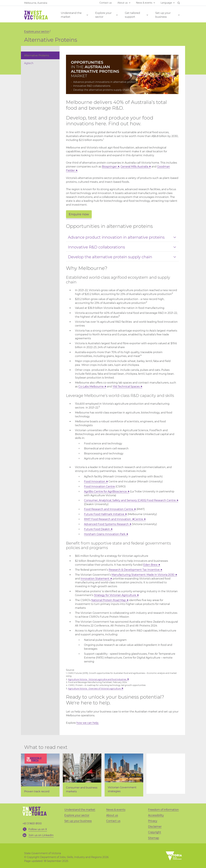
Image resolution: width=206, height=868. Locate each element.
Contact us (106, 3)
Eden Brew (150, 565)
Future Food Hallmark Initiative (104, 514)
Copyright (155, 832)
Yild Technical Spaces (126, 387)
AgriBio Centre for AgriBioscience (105, 491)
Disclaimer (155, 827)
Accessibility (156, 815)
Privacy (153, 821)
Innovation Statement (95, 579)
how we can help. (88, 723)
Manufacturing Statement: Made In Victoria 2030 (143, 575)
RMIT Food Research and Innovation (108, 519)
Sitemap (154, 838)
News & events (144, 3)
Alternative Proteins (37, 55)
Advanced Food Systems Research (106, 524)
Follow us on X (38, 829)
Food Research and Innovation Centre (109, 509)
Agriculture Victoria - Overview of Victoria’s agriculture (94, 689)
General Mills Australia (134, 167)
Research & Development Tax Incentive (134, 570)
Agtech (29, 63)
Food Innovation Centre (99, 486)
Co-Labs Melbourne (91, 387)
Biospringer (109, 167)
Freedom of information (163, 810)
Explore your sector (103, 15)
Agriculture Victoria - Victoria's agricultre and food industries (97, 679)
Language (166, 3)
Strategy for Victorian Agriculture (115, 595)
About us (123, 3)
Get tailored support (132, 15)
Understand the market (71, 15)
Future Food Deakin (97, 529)
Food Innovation (95, 481)
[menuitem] (40, 55)
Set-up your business (163, 15)
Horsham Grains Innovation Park (105, 534)
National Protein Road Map (109, 600)
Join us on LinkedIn (41, 835)
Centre (139, 519)
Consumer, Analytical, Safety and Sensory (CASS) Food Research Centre (130, 500)
